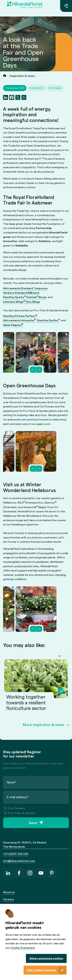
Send (33, 823)
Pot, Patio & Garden (20, 813)
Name (12, 782)
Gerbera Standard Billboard (21, 293)
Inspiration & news (22, 76)
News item (38, 88)
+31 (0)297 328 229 (16, 854)
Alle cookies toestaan (42, 970)
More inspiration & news (43, 724)
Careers (8, 899)
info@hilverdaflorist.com (19, 861)
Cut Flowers (14, 808)
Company (56, 88)
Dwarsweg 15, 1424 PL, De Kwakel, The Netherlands (25, 845)
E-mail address (18, 797)
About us (9, 892)
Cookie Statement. (23, 948)
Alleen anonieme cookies (46, 958)
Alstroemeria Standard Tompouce (25, 288)
